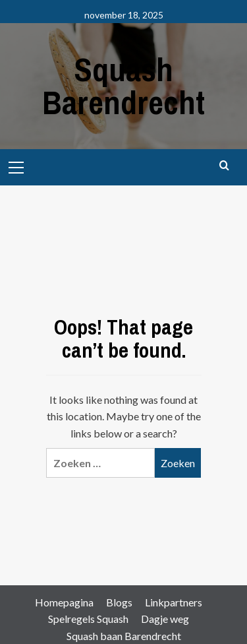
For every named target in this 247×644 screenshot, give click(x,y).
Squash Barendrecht (123, 86)
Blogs (119, 602)
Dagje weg (165, 619)
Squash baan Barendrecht (124, 636)
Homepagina (64, 602)
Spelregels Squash (88, 619)
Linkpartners (174, 602)
